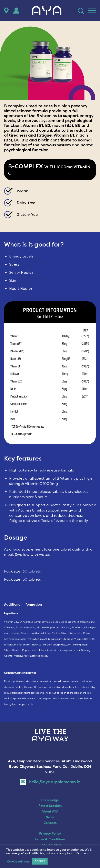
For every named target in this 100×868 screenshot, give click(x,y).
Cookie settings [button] (18, 861)
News (50, 817)
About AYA (50, 811)
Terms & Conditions (50, 839)
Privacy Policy (50, 833)
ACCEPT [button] (40, 861)
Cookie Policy (50, 845)
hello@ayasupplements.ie (50, 782)
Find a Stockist (50, 806)
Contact (50, 823)
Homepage (50, 800)
